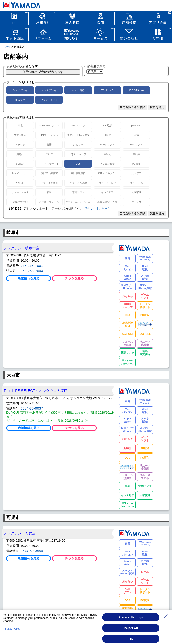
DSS (78, 164)
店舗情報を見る (29, 278)
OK (131, 639)
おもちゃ (78, 145)
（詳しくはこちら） (97, 208)
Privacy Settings (131, 617)
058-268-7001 (32, 266)
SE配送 (20, 164)
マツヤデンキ (49, 90)
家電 (20, 125)
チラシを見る (74, 278)
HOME (7, 47)
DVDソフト (136, 145)
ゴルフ (49, 154)
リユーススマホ (20, 192)
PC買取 (137, 164)
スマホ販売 (20, 135)
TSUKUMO (107, 90)
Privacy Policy (12, 629)
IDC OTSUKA (136, 90)
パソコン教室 (107, 164)
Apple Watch (136, 125)
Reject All (131, 628)
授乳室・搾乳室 (49, 173)
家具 (49, 192)
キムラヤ (20, 100)
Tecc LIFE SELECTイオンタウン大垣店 (35, 391)
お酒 (136, 135)
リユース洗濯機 (78, 183)
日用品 (107, 135)
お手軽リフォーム (49, 202)
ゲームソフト (107, 145)
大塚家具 (136, 192)
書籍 (49, 145)
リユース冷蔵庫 (49, 183)
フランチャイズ (49, 100)
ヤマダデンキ (20, 90)
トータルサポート (49, 164)
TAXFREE (20, 183)
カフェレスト (136, 202)
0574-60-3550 (32, 551)
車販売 (107, 154)
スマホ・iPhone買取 (78, 135)
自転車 (137, 154)
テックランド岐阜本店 (21, 248)
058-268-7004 (32, 271)
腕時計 (20, 154)
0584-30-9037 (32, 408)
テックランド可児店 (20, 533)
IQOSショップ (78, 154)
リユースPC (137, 183)
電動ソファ (78, 192)
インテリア (107, 192)
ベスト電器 (78, 90)
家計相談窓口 (78, 173)
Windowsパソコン (49, 125)
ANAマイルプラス (107, 173)
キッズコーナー (20, 173)
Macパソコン (78, 125)
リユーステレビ (107, 183)
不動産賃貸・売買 (107, 202)
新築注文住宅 (20, 202)
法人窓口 (136, 173)
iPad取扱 (107, 125)
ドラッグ (20, 145)
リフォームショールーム (78, 202)
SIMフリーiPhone (49, 135)
